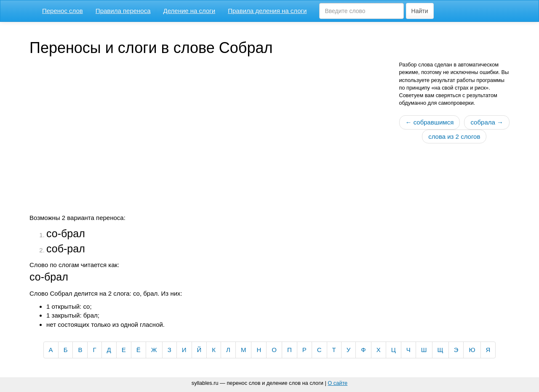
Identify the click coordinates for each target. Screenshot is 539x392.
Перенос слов (63, 11)
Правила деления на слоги (267, 11)
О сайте (338, 383)
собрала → (487, 122)
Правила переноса (123, 11)
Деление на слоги (189, 11)
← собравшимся (430, 122)
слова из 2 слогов (454, 136)
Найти (420, 11)
